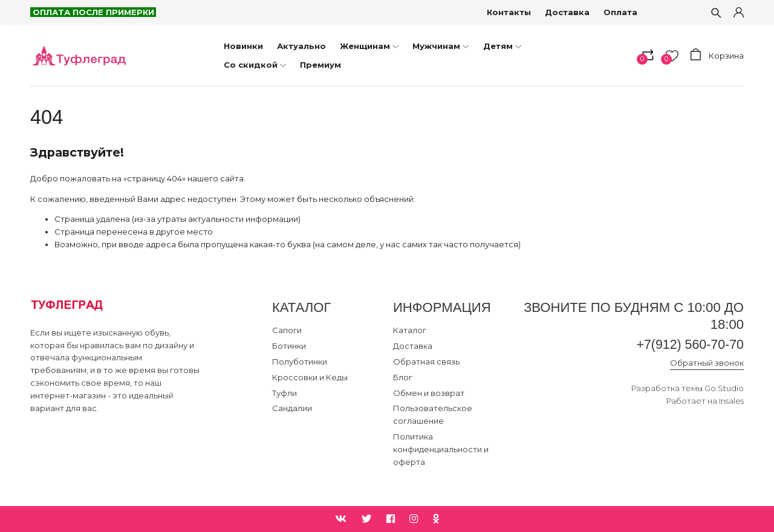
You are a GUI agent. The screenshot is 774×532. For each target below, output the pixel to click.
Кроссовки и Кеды (310, 377)
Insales (731, 401)
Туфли (285, 393)
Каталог (410, 330)
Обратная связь (426, 362)
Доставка (568, 12)
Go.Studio (724, 389)
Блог (403, 377)
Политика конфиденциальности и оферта (441, 449)
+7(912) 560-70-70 (688, 345)
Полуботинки (300, 362)
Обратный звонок (707, 363)
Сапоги (287, 330)
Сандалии (292, 408)
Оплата (621, 12)
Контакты (509, 12)
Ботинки (289, 346)
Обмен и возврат (429, 393)
